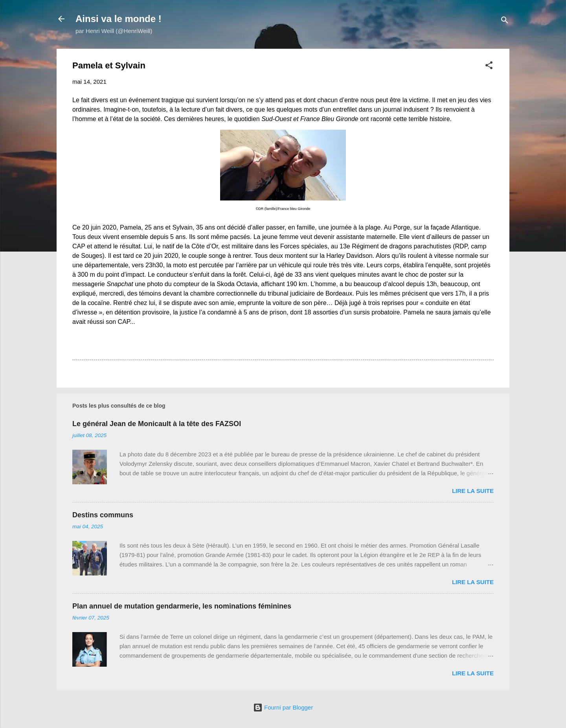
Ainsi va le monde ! (119, 19)
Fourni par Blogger (283, 707)
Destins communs (103, 515)
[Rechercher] (505, 21)
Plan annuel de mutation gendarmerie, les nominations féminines (182, 606)
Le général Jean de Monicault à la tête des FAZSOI (157, 424)
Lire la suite (473, 491)
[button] (489, 67)
